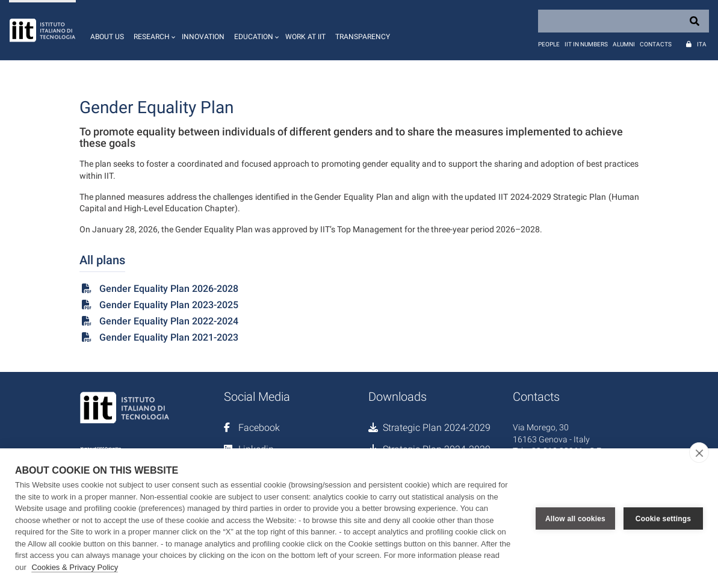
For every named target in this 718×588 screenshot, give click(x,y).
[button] (153, 30)
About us (107, 37)
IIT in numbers (586, 44)
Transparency (363, 37)
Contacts (656, 44)
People (549, 44)
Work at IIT (305, 37)
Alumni (624, 44)
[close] (699, 453)
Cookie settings (663, 518)
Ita (702, 44)
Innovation (203, 37)
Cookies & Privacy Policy (75, 567)
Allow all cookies (575, 518)
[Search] (624, 21)
